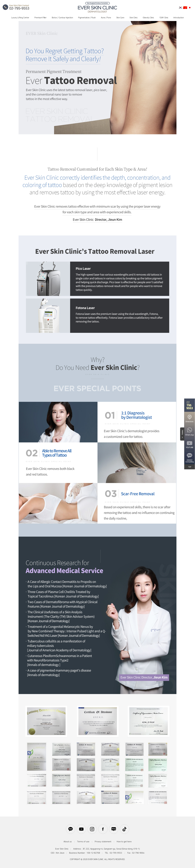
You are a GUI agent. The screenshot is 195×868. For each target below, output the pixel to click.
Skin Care (120, 18)
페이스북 (103, 829)
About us (68, 842)
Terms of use (83, 842)
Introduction (179, 18)
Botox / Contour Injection (62, 18)
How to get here (124, 842)
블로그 (114, 829)
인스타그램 (92, 829)
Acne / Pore (106, 18)
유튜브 (81, 829)
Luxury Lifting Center (20, 18)
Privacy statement (103, 842)
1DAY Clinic (164, 18)
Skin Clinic (133, 18)
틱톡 (124, 829)
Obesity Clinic (148, 18)
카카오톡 (71, 829)
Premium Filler (41, 18)
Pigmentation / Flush (87, 18)
